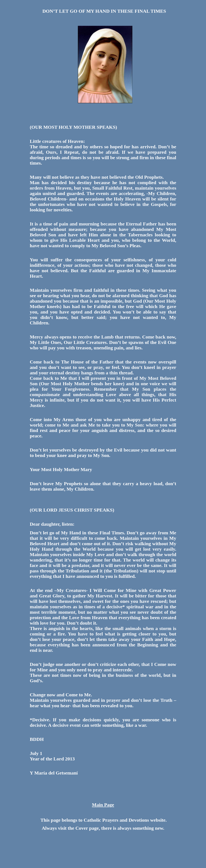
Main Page (103, 805)
